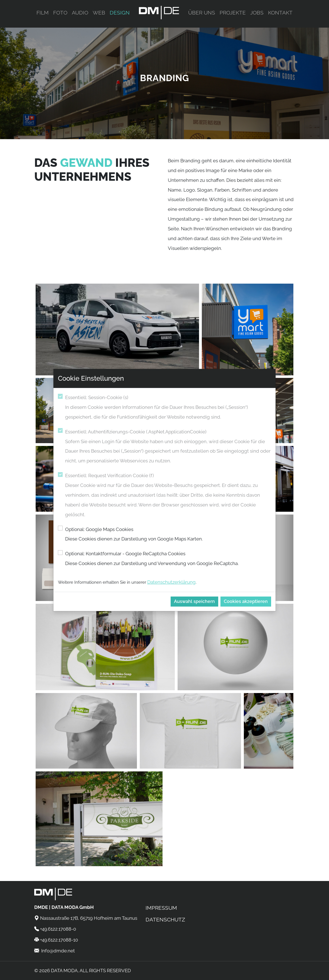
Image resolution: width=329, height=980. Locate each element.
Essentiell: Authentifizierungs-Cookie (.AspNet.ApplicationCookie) (168, 447)
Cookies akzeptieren (246, 601)
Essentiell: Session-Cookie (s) (168, 408)
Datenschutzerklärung (171, 582)
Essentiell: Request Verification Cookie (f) (168, 496)
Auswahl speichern (194, 601)
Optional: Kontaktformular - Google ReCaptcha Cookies (152, 560)
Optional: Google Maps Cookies (134, 535)
